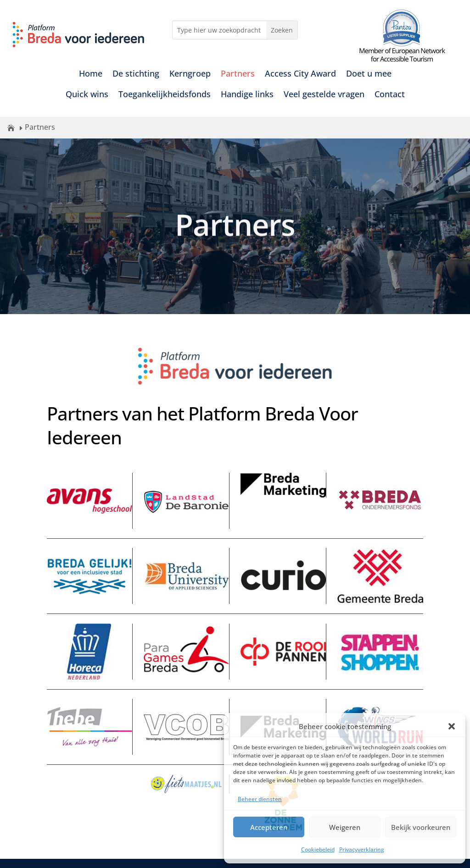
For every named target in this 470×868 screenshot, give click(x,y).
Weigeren (345, 827)
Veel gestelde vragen (324, 95)
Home (91, 75)
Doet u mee (369, 75)
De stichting (136, 75)
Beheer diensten (260, 799)
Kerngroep (190, 75)
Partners (238, 75)
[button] (452, 726)
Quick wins (87, 95)
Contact (390, 95)
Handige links (247, 95)
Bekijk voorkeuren (421, 827)
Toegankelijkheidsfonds (165, 95)
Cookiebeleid (318, 849)
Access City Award (300, 75)
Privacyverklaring (362, 849)
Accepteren (269, 827)
